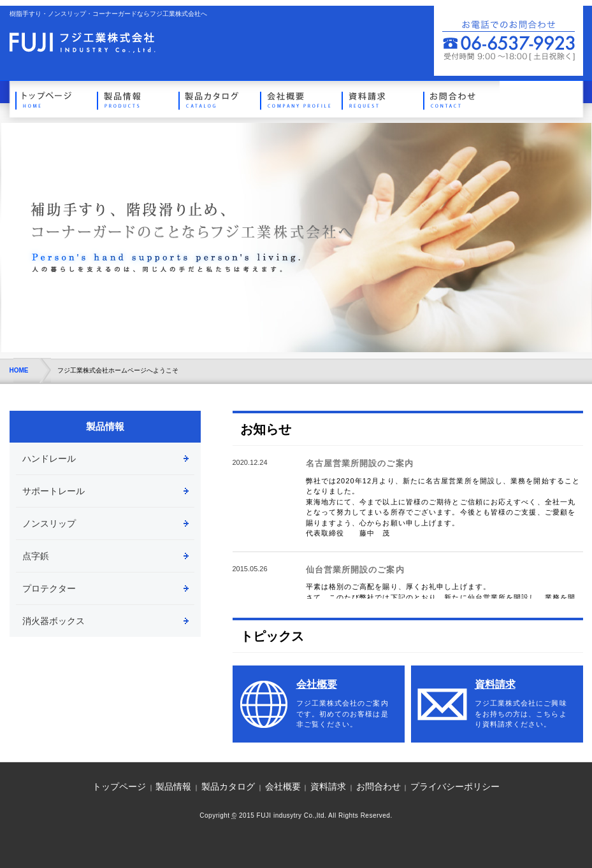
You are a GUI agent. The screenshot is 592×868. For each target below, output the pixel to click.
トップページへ (83, 43)
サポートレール (54, 491)
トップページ (51, 99)
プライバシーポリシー (455, 786)
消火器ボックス (54, 621)
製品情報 (133, 99)
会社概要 (296, 99)
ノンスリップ (49, 523)
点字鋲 (36, 556)
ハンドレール (49, 459)
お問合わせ (459, 99)
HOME (19, 370)
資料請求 (377, 99)
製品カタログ (214, 99)
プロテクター (49, 588)
